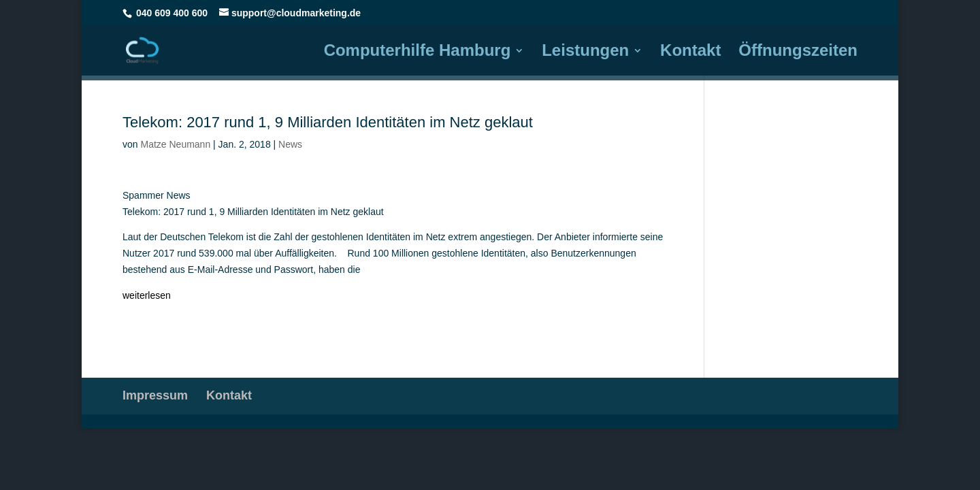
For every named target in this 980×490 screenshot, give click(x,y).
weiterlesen (147, 295)
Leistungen (585, 52)
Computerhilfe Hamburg (418, 52)
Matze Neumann (175, 144)
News (290, 144)
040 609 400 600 (172, 13)
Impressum (155, 395)
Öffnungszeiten (798, 52)
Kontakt (690, 52)
